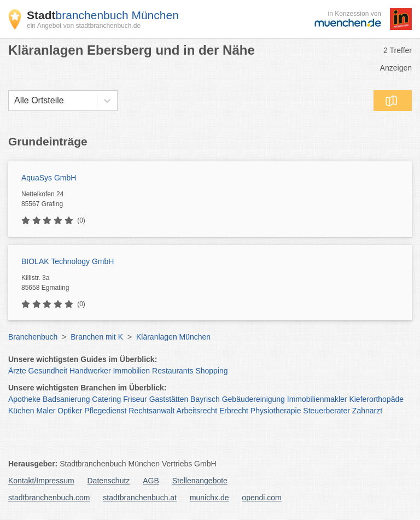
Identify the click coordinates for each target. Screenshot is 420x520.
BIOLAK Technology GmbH (68, 261)
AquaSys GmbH (49, 178)
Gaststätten (169, 399)
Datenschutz (109, 481)
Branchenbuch (33, 337)
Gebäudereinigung (253, 399)
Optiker (70, 411)
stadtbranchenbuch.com (49, 498)
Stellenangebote (200, 481)
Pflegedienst (105, 411)
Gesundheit (48, 371)
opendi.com (261, 498)
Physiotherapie (276, 411)
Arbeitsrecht (197, 411)
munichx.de (209, 498)
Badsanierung (66, 399)
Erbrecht (234, 411)
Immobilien (131, 371)
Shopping (211, 371)
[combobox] (14, 101)
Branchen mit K (97, 337)
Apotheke (24, 399)
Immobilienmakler (317, 399)
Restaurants (173, 371)
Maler (46, 411)
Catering (106, 399)
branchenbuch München (103, 15)
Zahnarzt (367, 411)
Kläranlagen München (173, 337)
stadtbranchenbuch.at (140, 498)
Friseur (135, 399)
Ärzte (17, 371)
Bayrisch (205, 399)
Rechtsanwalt (151, 411)
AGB (151, 481)
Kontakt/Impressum (41, 481)
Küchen (21, 411)
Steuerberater (326, 411)
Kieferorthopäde (376, 399)
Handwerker (90, 371)
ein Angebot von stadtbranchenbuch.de (84, 26)
